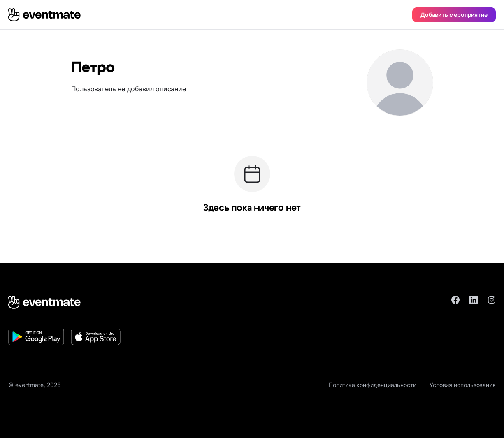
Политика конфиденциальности (373, 385)
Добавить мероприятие (454, 15)
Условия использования (463, 385)
